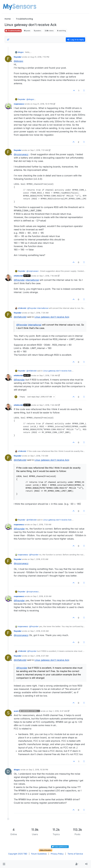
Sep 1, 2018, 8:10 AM (39, 559)
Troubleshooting (13, 31)
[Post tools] (84, 91)
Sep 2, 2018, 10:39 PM (38, 770)
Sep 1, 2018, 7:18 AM (48, 276)
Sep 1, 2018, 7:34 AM (39, 313)
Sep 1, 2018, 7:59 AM (42, 524)
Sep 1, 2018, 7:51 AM (39, 456)
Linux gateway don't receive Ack (52, 317)
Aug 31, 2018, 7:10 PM (40, 57)
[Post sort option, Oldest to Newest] (8, 40)
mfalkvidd (18, 276)
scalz (16, 711)
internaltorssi (32, 280)
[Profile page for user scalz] (8, 713)
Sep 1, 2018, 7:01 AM (39, 150)
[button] (4, 864)
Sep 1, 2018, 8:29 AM (40, 631)
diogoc (21, 52)
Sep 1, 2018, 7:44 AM (48, 405)
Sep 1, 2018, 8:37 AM (39, 656)
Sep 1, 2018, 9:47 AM (58, 711)
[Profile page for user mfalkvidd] (8, 278)
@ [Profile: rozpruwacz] (21, 154)
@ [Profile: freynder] (19, 280)
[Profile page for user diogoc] (8, 772)
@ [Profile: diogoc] (19, 61)
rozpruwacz (19, 104)
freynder (18, 57)
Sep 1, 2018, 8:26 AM (42, 596)
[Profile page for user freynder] (8, 59)
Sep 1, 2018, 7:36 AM (48, 375)
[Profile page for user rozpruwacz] (8, 106)
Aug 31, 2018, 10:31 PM (43, 104)
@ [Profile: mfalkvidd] (20, 317)
